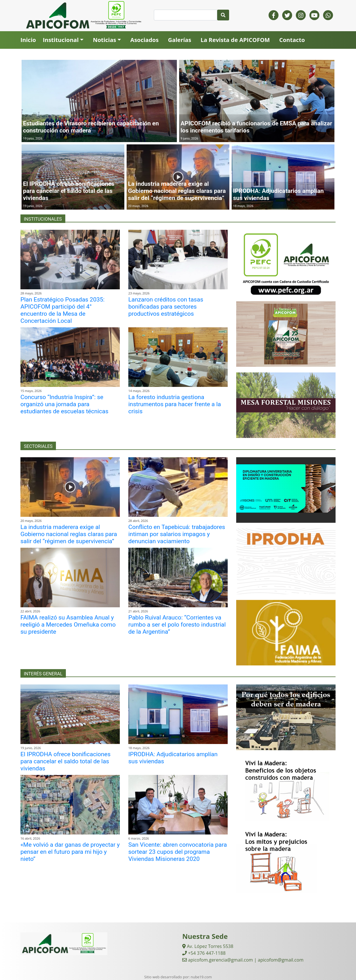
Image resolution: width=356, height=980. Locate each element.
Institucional (61, 40)
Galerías (180, 40)
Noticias (104, 40)
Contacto (292, 40)
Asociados (145, 40)
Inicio (28, 40)
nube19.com (201, 977)
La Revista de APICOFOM (235, 40)
